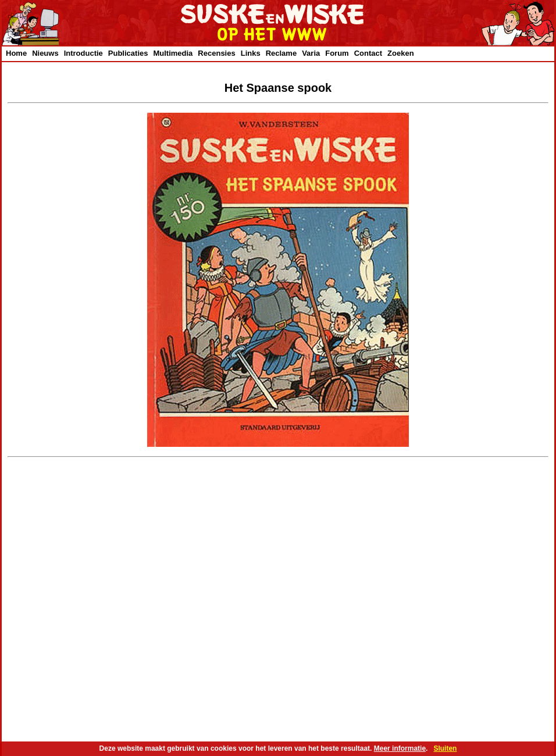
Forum (337, 53)
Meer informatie (400, 748)
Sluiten (445, 748)
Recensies (216, 53)
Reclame (281, 53)
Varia (311, 53)
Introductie (83, 53)
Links (251, 53)
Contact (368, 53)
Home (16, 53)
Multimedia (173, 53)
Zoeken (401, 53)
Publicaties (128, 53)
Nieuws (45, 53)
